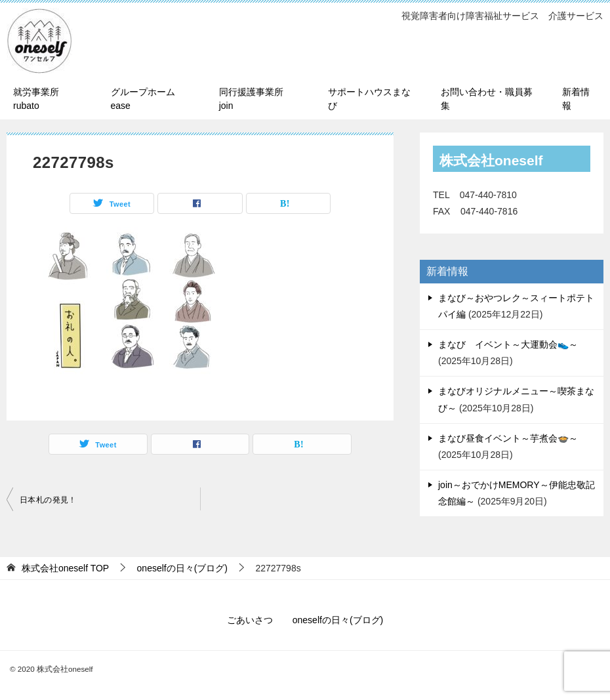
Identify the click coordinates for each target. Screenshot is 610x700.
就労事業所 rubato (36, 99)
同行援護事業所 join (256, 99)
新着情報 (576, 99)
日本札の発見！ (48, 500)
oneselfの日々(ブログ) (338, 620)
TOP (65, 568)
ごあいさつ (250, 620)
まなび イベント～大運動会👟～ (508, 344)
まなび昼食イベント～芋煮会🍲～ (508, 438)
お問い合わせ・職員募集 (487, 99)
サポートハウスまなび (369, 99)
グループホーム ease (143, 99)
